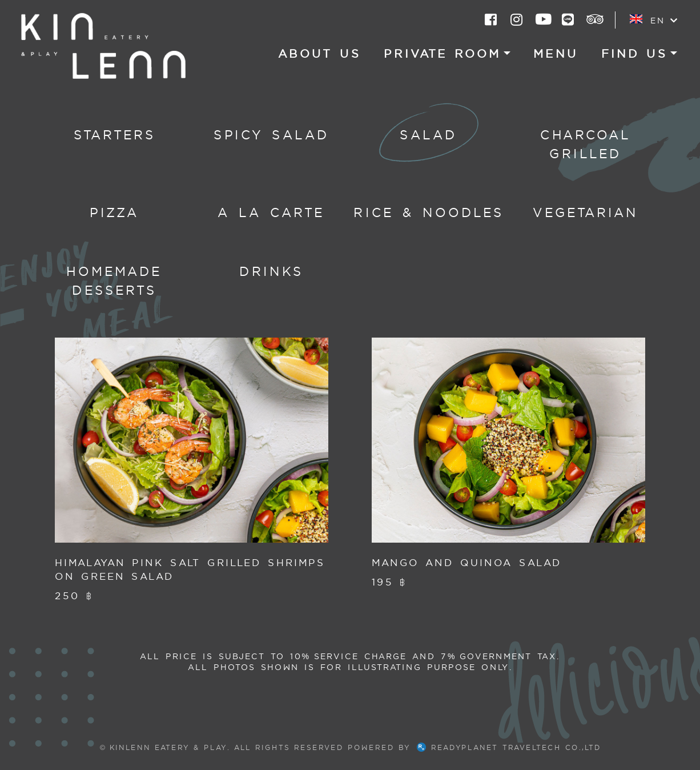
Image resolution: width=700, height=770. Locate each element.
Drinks (271, 271)
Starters (115, 135)
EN (653, 20)
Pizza (115, 212)
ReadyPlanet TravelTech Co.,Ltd (509, 747)
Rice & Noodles (429, 212)
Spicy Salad (271, 135)
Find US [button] (634, 54)
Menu (556, 54)
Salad (429, 135)
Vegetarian (586, 212)
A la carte (271, 212)
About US (319, 54)
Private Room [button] (442, 54)
